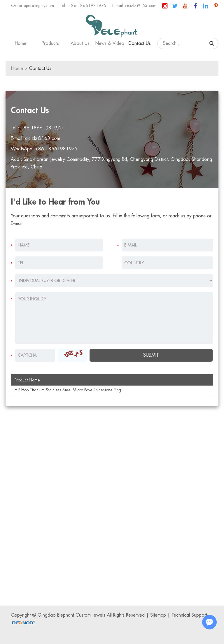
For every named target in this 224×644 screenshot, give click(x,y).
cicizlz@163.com (141, 6)
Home (21, 43)
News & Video (110, 43)
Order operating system (33, 6)
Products (50, 43)
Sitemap (158, 615)
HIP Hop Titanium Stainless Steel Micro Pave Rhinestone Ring (68, 390)
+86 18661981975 (56, 149)
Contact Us (140, 43)
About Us (80, 43)
